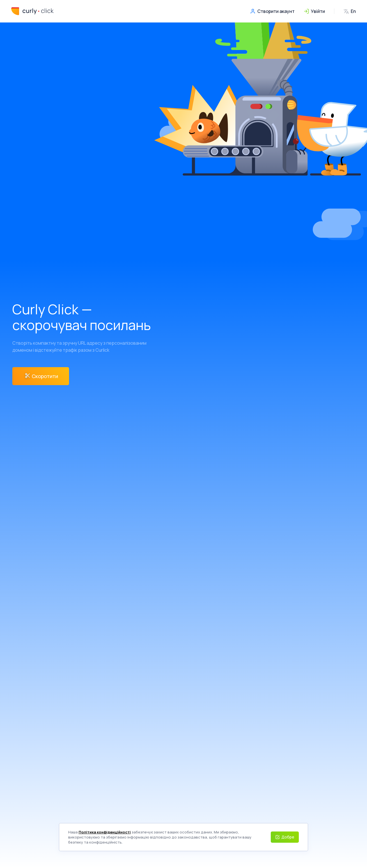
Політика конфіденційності (105, 832)
